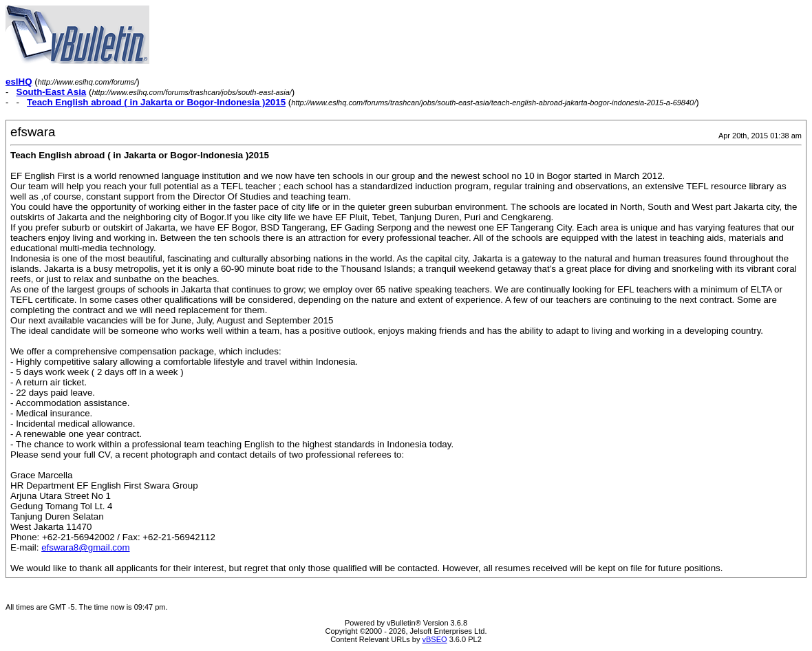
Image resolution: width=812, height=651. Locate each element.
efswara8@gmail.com (85, 547)
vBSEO (435, 639)
